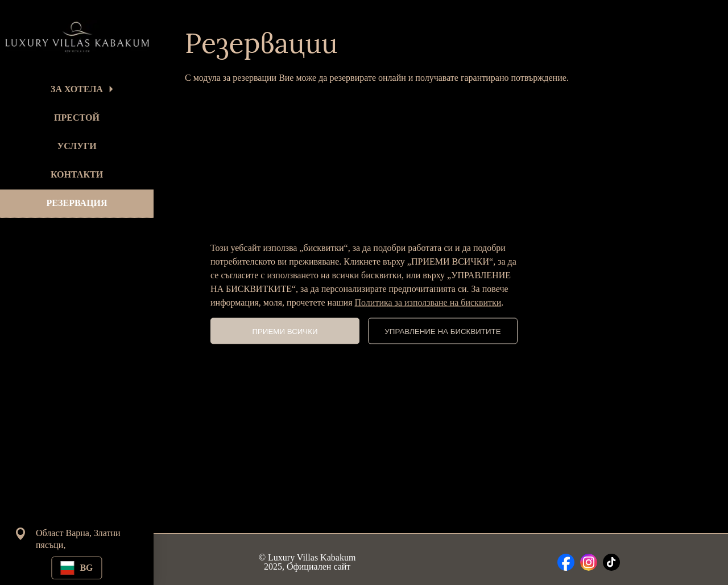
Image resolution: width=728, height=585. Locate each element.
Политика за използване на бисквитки (428, 302)
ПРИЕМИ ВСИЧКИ (285, 331)
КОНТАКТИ (77, 174)
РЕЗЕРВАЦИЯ (76, 203)
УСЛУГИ (76, 146)
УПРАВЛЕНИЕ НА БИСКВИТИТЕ (442, 331)
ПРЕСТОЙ (77, 118)
